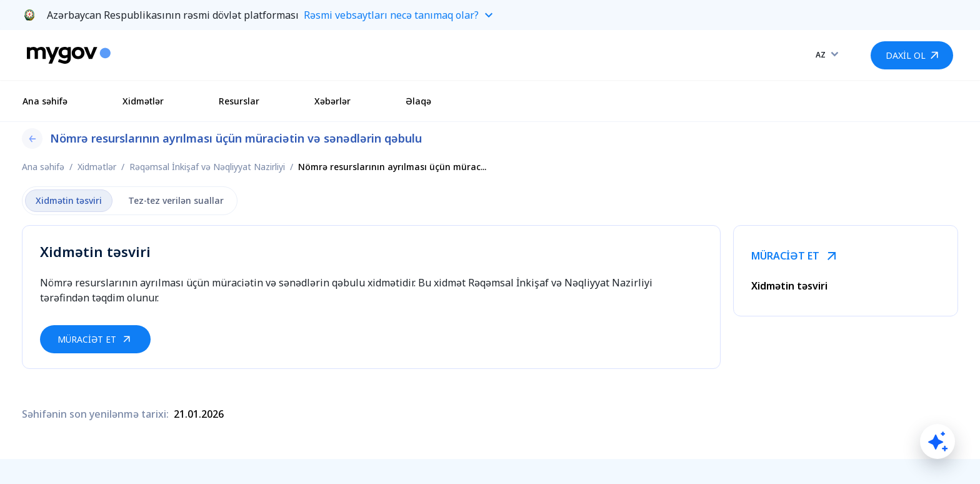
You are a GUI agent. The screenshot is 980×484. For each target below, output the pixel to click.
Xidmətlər (143, 101)
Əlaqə (418, 101)
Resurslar (239, 101)
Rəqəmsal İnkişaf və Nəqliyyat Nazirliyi (207, 167)
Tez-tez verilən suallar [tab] (176, 200)
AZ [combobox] (821, 55)
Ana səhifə (45, 101)
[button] (490, 15)
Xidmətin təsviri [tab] (69, 200)
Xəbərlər (332, 101)
